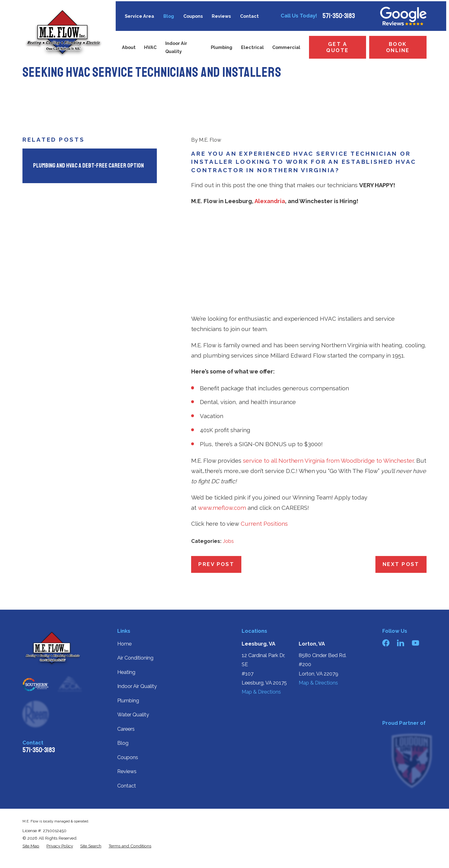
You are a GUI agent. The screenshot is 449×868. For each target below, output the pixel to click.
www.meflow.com (222, 508)
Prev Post (216, 564)
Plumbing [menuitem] (222, 47)
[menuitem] (31, 846)
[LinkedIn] (401, 643)
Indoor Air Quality (137, 686)
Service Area (139, 16)
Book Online (398, 47)
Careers (126, 729)
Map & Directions (261, 692)
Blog (169, 16)
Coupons (193, 16)
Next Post (401, 564)
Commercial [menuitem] (286, 47)
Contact (249, 16)
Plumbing (128, 701)
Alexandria (270, 201)
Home (124, 644)
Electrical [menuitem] (252, 47)
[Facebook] (386, 643)
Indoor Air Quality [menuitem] (176, 47)
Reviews (221, 16)
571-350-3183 (339, 16)
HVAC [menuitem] (150, 47)
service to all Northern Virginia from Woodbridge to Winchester (328, 461)
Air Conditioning (135, 658)
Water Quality (133, 715)
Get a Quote (337, 47)
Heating (126, 672)
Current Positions (264, 524)
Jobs (228, 541)
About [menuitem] (129, 47)
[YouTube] (415, 643)
